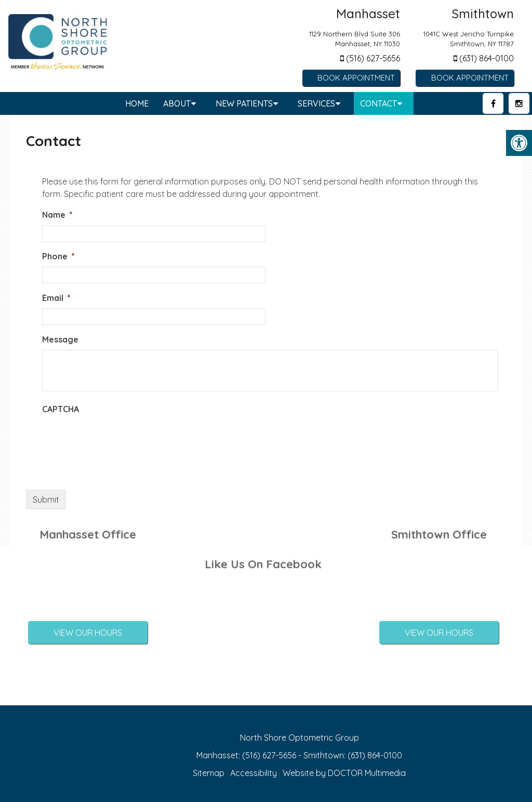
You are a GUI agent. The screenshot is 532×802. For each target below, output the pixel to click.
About (177, 103)
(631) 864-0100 (484, 58)
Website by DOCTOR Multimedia (344, 773)
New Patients (244, 103)
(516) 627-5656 (370, 58)
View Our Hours (88, 611)
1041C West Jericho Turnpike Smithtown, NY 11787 (469, 39)
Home (137, 103)
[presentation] (121, 440)
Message (60, 339)
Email (56, 298)
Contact (378, 103)
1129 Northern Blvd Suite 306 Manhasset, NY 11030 (355, 39)
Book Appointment (356, 78)
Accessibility (254, 773)
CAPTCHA (61, 409)
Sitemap (209, 773)
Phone (58, 256)
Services (316, 103)
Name (57, 215)
